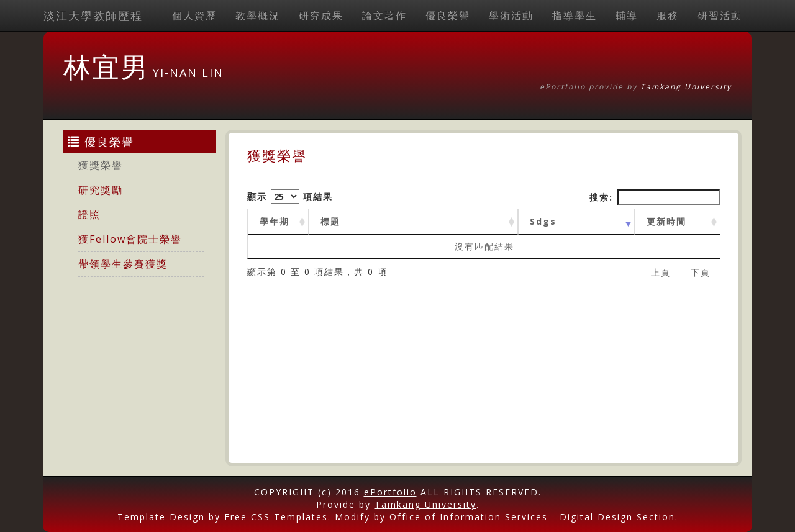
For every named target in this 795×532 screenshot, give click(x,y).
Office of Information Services (469, 517)
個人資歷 (194, 16)
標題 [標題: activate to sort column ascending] (330, 221)
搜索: (655, 197)
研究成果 (321, 16)
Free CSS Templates (276, 517)
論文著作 (384, 16)
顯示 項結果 (290, 196)
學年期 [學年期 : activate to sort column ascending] (275, 221)
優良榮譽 (448, 16)
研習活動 (720, 16)
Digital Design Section (617, 517)
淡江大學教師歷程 (93, 16)
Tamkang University (686, 87)
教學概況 (258, 16)
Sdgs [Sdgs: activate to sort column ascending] (543, 221)
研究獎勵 (101, 190)
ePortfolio (390, 492)
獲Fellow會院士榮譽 (130, 239)
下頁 (701, 272)
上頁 (661, 272)
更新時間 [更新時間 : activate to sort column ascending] (666, 221)
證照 (89, 214)
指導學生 (575, 16)
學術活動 (511, 16)
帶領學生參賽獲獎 (123, 264)
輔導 (627, 16)
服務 (668, 16)
